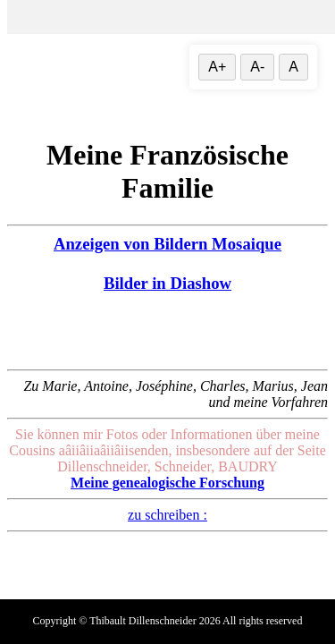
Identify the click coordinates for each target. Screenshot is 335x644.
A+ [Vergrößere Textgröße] (217, 67)
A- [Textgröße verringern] (257, 67)
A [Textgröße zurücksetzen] (293, 67)
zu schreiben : (167, 515)
